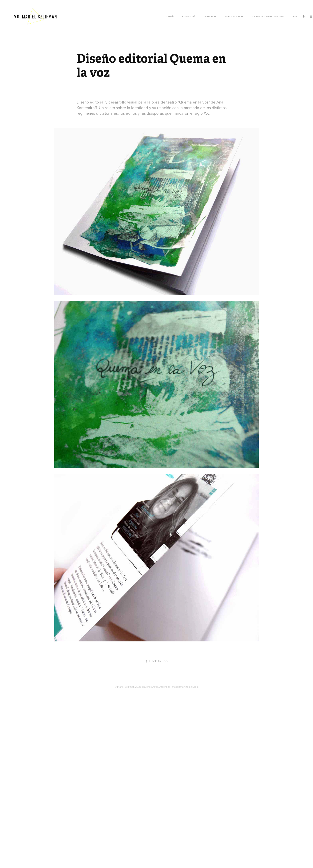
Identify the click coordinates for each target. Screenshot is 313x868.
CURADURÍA (189, 16)
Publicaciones (234, 16)
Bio (295, 16)
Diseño (171, 16)
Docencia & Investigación (267, 16)
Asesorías (210, 16)
